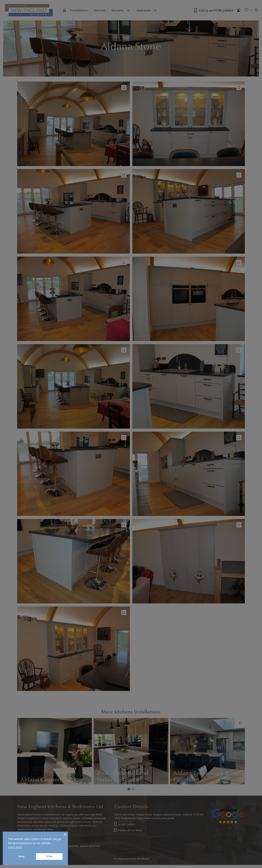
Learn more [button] (15, 847)
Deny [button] (21, 856)
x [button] (65, 834)
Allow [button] (49, 856)
